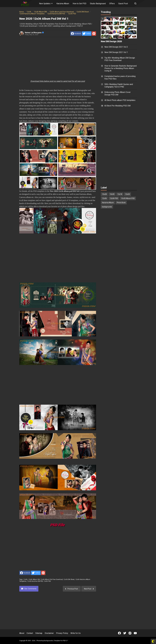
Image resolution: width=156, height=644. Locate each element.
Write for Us (76, 633)
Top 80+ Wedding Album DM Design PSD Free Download (120, 59)
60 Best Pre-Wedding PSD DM (117, 106)
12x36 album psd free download (52, 579)
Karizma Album (63, 4)
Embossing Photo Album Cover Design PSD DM (118, 93)
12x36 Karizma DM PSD (35, 581)
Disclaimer (49, 633)
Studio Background (98, 4)
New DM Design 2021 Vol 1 (116, 52)
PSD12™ (65, 641)
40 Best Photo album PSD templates (120, 100)
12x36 (25, 579)
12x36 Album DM (34, 579)
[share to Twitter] (87, 34)
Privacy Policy (62, 633)
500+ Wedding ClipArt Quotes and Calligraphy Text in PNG (119, 86)
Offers (112, 4)
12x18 (120, 194)
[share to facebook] (76, 34)
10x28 (104, 194)
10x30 (112, 194)
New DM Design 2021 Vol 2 (116, 47)
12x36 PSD (47, 581)
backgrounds (107, 207)
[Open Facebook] (119, 633)
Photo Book (121, 203)
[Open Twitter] (125, 633)
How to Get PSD (79, 4)
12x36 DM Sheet (69, 579)
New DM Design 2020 (111, 41)
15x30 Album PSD (128, 198)
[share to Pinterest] (94, 34)
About (22, 633)
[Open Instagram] (130, 633)
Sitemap (39, 633)
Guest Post (123, 4)
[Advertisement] (58, 57)
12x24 (127, 194)
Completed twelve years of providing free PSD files (120, 78)
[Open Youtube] (135, 633)
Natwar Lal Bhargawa (34, 33)
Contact (30, 633)
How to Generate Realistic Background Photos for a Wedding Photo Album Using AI (121, 68)
